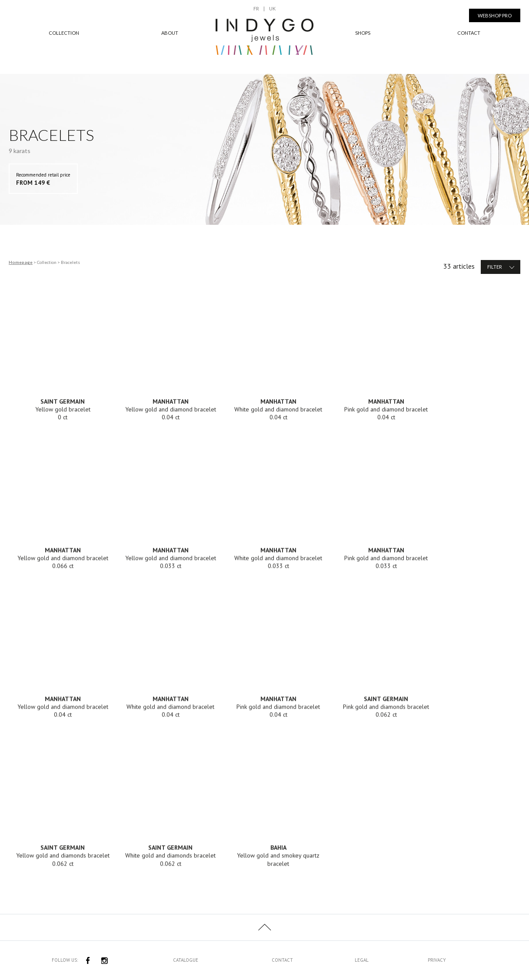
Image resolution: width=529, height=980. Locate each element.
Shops (363, 33)
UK (272, 8)
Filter (502, 267)
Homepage (21, 262)
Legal (362, 960)
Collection (64, 33)
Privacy (437, 960)
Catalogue (186, 960)
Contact (469, 33)
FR (256, 8)
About (170, 33)
